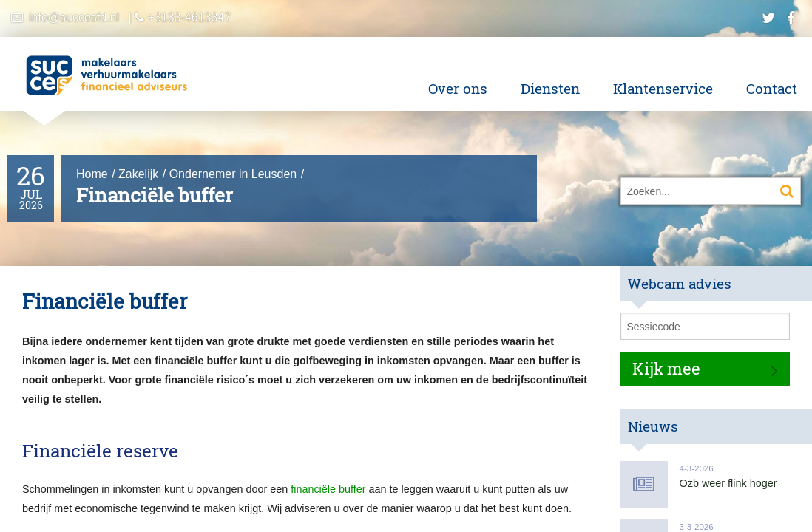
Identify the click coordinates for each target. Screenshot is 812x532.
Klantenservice (663, 88)
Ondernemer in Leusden (233, 174)
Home (92, 174)
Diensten (550, 88)
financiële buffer (328, 489)
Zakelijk (138, 174)
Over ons (458, 88)
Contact (772, 88)
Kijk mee (666, 368)
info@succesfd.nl (74, 17)
